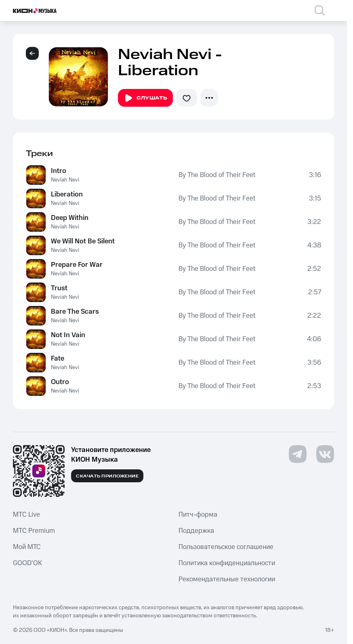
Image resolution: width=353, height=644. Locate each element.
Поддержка (196, 531)
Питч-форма (198, 515)
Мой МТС (27, 547)
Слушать (145, 98)
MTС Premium (34, 531)
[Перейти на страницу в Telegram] (298, 454)
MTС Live (26, 515)
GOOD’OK (27, 563)
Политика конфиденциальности (227, 563)
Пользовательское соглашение (226, 547)
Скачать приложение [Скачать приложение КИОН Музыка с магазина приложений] (107, 476)
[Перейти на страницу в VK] (325, 454)
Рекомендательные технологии (227, 579)
